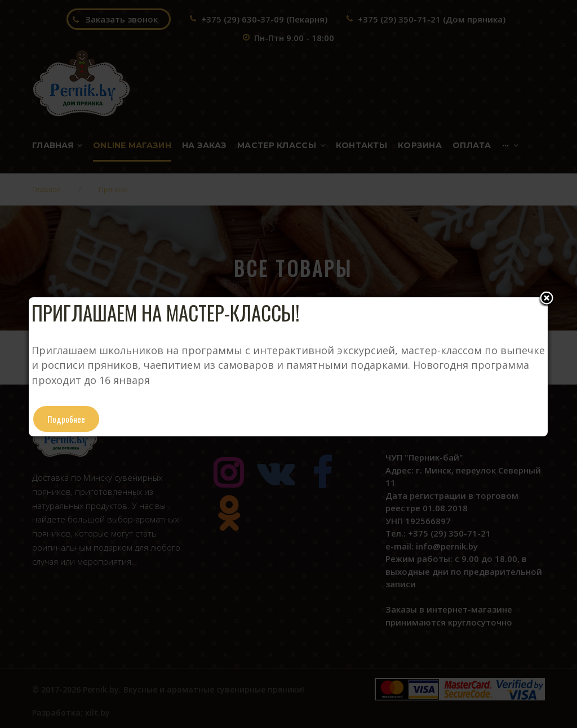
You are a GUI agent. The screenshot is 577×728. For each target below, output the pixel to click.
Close (547, 299)
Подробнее (66, 419)
